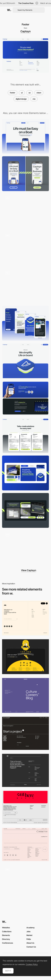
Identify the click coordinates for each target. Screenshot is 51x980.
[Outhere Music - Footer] (25, 807)
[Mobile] (25, 174)
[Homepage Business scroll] (25, 249)
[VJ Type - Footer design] (25, 844)
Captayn (25, 31)
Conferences (8, 943)
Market (29, 935)
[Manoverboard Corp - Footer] (25, 733)
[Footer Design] (25, 657)
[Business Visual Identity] (25, 510)
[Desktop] (25, 136)
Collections (7, 931)
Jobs (28, 931)
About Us (30, 943)
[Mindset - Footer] (25, 770)
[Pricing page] (25, 436)
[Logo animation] (25, 548)
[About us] (25, 361)
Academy (31, 928)
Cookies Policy (32, 964)
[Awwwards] (9, 10)
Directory (6, 939)
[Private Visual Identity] (25, 473)
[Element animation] (25, 286)
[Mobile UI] (25, 323)
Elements (6, 935)
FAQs (29, 939)
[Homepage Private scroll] (25, 211)
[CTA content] (25, 398)
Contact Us (31, 947)
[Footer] (25, 618)
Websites (6, 928)
